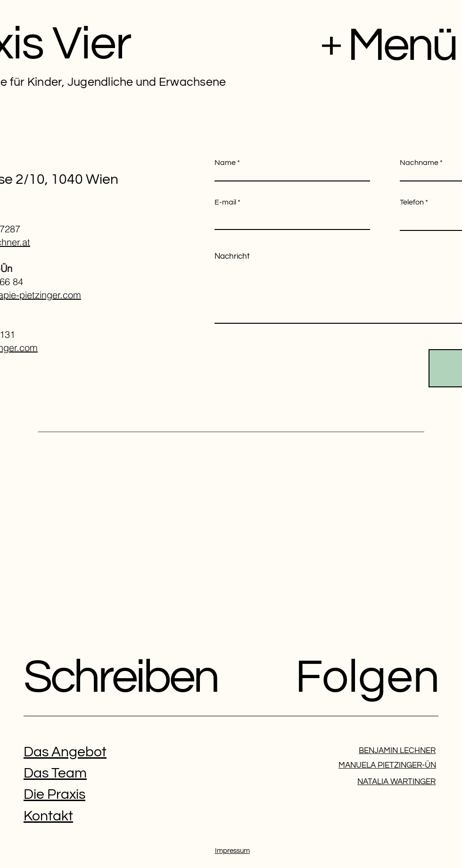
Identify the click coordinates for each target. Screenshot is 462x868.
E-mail (225, 202)
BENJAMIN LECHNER (397, 751)
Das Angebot (65, 752)
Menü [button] (402, 45)
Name (225, 163)
